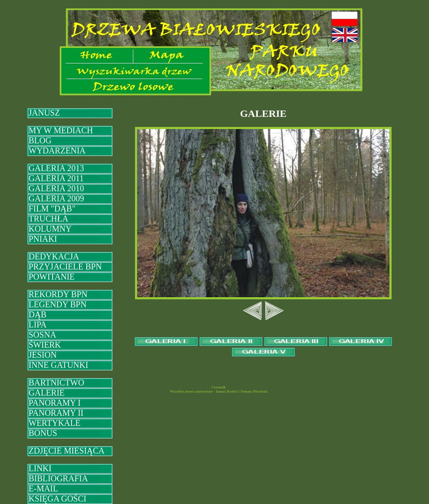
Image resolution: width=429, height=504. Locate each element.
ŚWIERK (45, 345)
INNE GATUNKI (58, 365)
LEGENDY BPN (58, 304)
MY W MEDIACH (61, 130)
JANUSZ (44, 113)
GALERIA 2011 (56, 178)
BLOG (40, 140)
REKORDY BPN (58, 294)
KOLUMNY (50, 229)
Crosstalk (219, 387)
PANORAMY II (56, 413)
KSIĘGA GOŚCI (57, 499)
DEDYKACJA (54, 256)
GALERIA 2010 (56, 188)
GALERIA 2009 (56, 198)
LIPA (38, 325)
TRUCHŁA (48, 219)
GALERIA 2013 (56, 168)
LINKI (40, 468)
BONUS (43, 433)
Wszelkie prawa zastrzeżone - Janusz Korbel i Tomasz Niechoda (219, 391)
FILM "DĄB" (52, 208)
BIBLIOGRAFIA (58, 478)
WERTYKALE (54, 423)
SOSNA (42, 335)
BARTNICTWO (56, 383)
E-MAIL (43, 488)
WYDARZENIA (57, 150)
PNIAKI (43, 239)
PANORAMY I (55, 403)
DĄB (37, 314)
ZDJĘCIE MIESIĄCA (67, 451)
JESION (43, 355)
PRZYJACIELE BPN (65, 267)
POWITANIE (52, 277)
